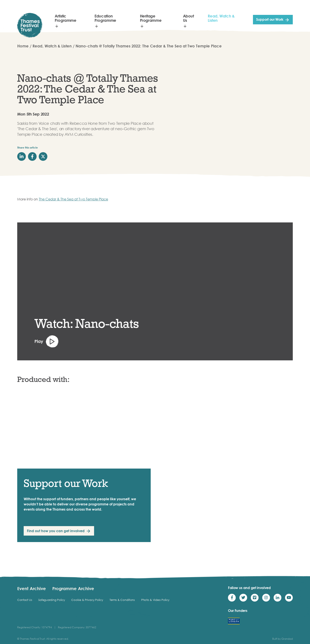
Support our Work (270, 19)
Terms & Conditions (122, 600)
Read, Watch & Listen (221, 18)
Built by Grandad (283, 639)
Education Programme (105, 18)
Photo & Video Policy (155, 600)
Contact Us (25, 600)
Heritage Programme (151, 18)
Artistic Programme (66, 18)
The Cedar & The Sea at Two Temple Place (73, 199)
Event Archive (32, 588)
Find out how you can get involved (56, 531)
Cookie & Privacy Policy (87, 600)
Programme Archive (73, 588)
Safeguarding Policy (52, 600)
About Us (188, 18)
